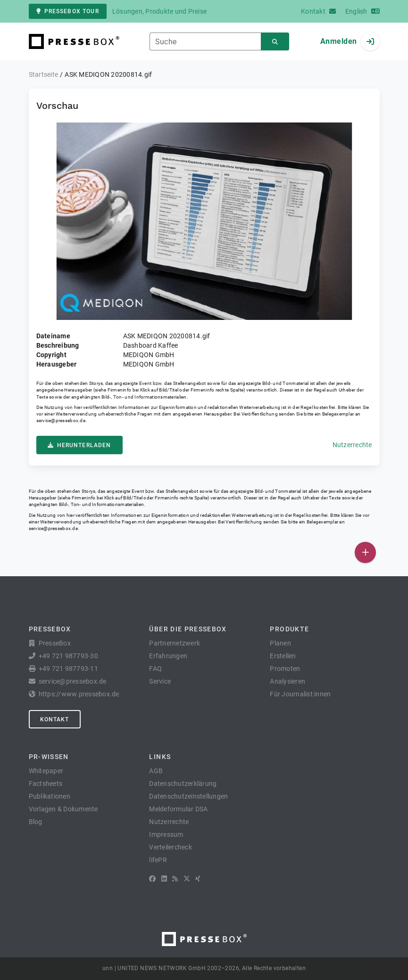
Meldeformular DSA (178, 809)
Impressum (166, 834)
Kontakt (55, 719)
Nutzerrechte (352, 445)
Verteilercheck (171, 847)
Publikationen (50, 796)
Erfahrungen (168, 656)
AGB (156, 771)
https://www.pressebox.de (79, 694)
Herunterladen (79, 445)
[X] (187, 879)
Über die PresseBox (188, 629)
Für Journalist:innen (300, 694)
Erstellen (283, 656)
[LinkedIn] (164, 879)
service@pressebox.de (61, 421)
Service (160, 681)
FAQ (155, 669)
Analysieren (287, 681)
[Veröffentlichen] (365, 552)
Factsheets (46, 784)
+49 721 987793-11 (68, 669)
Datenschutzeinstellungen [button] (188, 796)
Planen (280, 643)
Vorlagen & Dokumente (63, 809)
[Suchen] (275, 42)
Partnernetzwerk (175, 643)
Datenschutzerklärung (183, 784)
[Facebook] (152, 879)
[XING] (198, 879)
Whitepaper (46, 771)
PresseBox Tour (68, 11)
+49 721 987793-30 (68, 656)
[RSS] (175, 879)
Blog (36, 822)
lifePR (158, 860)
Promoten (285, 669)
